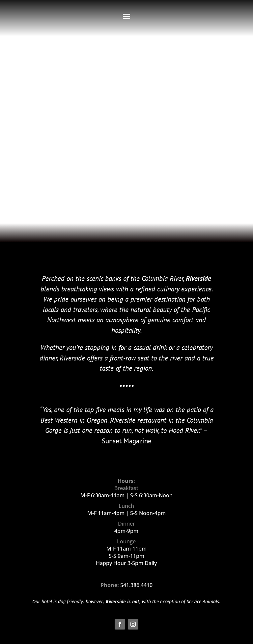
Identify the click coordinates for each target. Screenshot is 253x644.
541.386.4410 (136, 585)
